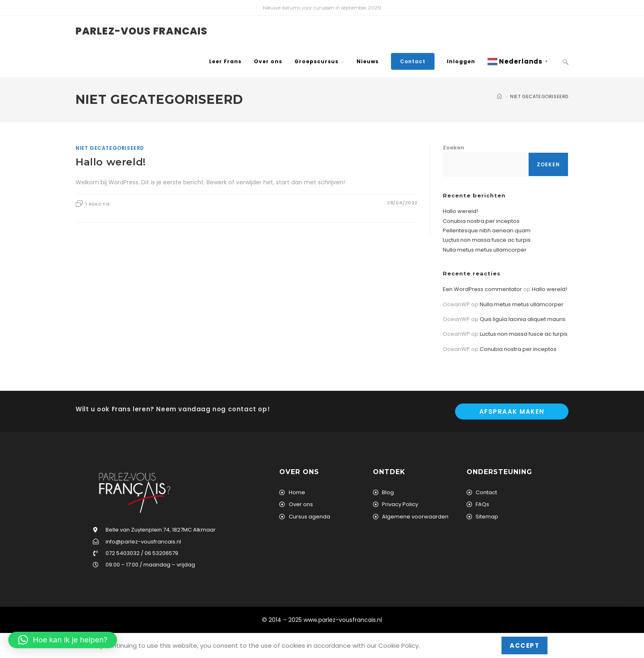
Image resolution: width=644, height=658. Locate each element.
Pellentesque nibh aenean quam (487, 230)
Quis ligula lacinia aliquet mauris (523, 319)
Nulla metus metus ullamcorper (485, 250)
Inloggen (461, 61)
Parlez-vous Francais (141, 31)
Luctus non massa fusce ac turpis (487, 240)
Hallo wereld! (111, 162)
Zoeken (453, 148)
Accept (524, 645)
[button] (63, 640)
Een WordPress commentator (482, 289)
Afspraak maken (512, 412)
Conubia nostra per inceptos (481, 221)
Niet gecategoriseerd (539, 96)
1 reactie (98, 204)
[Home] (499, 96)
